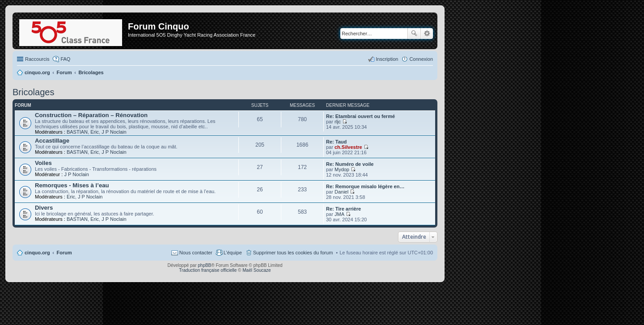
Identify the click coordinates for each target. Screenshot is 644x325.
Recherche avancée (427, 34)
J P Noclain (114, 132)
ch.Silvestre (348, 147)
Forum (64, 253)
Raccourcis (37, 59)
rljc (338, 122)
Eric (95, 132)
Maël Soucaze (256, 270)
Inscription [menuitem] (387, 59)
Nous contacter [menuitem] (196, 253)
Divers (44, 208)
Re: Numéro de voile (350, 164)
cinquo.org (37, 253)
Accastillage (52, 141)
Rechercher (414, 34)
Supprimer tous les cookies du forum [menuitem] (293, 253)
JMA (339, 214)
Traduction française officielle (208, 270)
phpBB (204, 265)
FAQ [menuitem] (65, 59)
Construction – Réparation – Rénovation (91, 115)
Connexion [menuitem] (421, 59)
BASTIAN (77, 132)
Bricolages (33, 92)
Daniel (341, 192)
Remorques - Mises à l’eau (72, 185)
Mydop (342, 169)
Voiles (43, 163)
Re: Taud (336, 142)
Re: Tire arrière (343, 209)
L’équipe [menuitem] (233, 253)
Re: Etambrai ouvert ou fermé (360, 116)
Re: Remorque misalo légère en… (365, 186)
